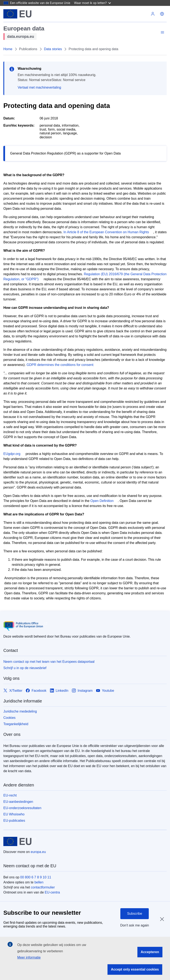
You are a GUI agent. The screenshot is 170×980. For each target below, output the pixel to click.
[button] (162, 14)
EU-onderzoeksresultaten (22, 808)
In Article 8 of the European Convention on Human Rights (106, 232)
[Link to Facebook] (36, 691)
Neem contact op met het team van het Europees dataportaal (49, 662)
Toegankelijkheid (16, 724)
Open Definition (102, 501)
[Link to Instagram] (82, 691)
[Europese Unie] (17, 14)
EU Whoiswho (14, 814)
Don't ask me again (135, 925)
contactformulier (43, 887)
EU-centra (52, 892)
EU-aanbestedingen (18, 802)
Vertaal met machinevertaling (39, 87)
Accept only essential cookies (135, 969)
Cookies (9, 718)
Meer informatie (29, 957)
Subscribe (135, 914)
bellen (39, 882)
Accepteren (150, 952)
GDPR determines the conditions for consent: (60, 365)
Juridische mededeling (20, 711)
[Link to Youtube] (105, 691)
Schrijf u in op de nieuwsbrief (25, 668)
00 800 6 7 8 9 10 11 (36, 877)
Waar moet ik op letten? (92, 3)
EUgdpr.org (12, 454)
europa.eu (38, 852)
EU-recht (10, 795)
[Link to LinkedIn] (59, 691)
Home (8, 49)
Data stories (53, 49)
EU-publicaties (14, 821)
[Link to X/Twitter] (13, 691)
